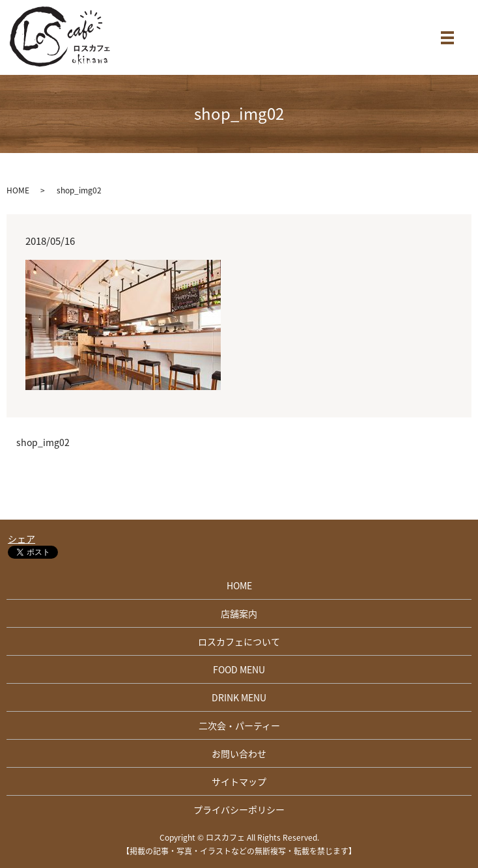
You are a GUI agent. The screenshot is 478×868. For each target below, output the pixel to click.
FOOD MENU (239, 669)
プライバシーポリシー (239, 809)
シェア (21, 539)
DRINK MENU (239, 697)
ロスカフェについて (239, 641)
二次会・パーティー (239, 725)
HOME (18, 190)
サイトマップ (239, 781)
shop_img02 (43, 442)
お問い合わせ (239, 753)
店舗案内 (239, 613)
